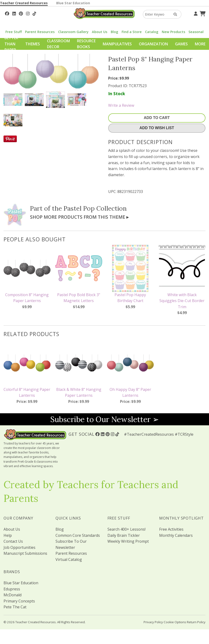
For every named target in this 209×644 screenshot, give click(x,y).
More (200, 44)
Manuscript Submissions (25, 553)
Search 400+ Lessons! (126, 529)
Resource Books (86, 44)
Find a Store (132, 32)
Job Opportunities (19, 547)
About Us (100, 32)
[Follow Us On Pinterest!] (21, 13)
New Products (173, 32)
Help (8, 535)
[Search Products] (174, 14)
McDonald (13, 595)
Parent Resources (40, 32)
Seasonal (196, 32)
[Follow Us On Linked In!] (14, 13)
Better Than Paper (11, 44)
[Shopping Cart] (202, 13)
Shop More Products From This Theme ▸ (79, 217)
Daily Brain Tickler (124, 535)
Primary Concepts (19, 601)
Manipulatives (117, 44)
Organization (153, 44)
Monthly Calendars (176, 535)
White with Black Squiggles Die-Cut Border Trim (182, 301)
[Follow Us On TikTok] (34, 13)
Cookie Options (175, 622)
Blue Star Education (73, 3)
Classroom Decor (58, 44)
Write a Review (121, 105)
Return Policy (196, 622)
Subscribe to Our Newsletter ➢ (105, 419)
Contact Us (13, 541)
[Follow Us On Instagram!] (28, 13)
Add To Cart (157, 118)
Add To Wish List (157, 128)
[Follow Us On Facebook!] (7, 13)
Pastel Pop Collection (95, 208)
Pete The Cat (15, 607)
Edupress (12, 589)
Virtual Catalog (69, 559)
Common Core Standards (78, 535)
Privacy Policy (153, 622)
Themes (33, 44)
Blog (114, 32)
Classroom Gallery (73, 32)
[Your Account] (195, 13)
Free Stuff (14, 32)
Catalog (152, 32)
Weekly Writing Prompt (128, 541)
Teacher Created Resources (24, 3)
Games (181, 44)
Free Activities (171, 529)
